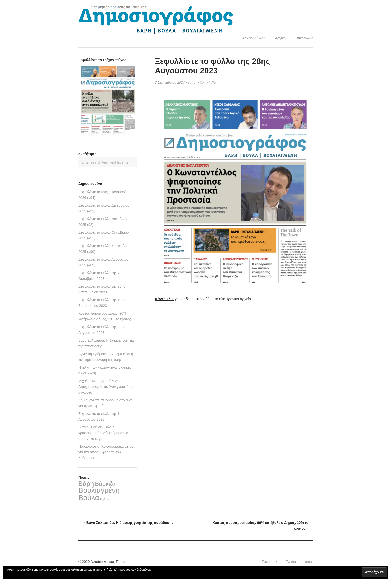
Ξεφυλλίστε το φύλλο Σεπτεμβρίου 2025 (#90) (105, 249)
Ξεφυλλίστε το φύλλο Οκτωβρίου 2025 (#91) (104, 235)
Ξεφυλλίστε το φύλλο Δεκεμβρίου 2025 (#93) (104, 208)
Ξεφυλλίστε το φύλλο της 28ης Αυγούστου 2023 (102, 330)
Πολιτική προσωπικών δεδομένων (129, 570)
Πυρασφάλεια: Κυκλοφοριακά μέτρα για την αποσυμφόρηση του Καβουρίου (106, 452)
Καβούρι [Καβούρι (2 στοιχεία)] (105, 499)
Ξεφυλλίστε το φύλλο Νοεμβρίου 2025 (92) (103, 222)
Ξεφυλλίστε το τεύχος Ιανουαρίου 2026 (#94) (104, 195)
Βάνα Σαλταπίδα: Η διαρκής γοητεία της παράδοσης (106, 343)
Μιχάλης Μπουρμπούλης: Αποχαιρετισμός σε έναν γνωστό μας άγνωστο (107, 387)
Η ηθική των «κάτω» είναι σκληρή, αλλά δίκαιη (105, 370)
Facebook (270, 562)
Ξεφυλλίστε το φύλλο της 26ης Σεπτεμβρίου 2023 (102, 289)
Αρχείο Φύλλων (254, 38)
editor (192, 82)
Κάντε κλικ (164, 299)
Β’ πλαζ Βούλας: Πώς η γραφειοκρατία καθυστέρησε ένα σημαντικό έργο (103, 433)
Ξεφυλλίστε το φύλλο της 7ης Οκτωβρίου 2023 (101, 276)
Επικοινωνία (304, 38)
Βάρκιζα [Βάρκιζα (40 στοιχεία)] (105, 484)
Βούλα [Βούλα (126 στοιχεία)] (89, 497)
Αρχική (280, 38)
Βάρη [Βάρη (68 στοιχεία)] (86, 484)
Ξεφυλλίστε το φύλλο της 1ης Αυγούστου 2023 (101, 416)
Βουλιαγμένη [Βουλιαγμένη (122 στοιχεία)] (99, 490)
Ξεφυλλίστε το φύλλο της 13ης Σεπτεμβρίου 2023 (102, 303)
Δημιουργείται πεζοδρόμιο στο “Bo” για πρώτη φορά (105, 403)
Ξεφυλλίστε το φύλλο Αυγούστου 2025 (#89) (104, 262)
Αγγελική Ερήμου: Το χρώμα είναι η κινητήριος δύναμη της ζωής (106, 357)
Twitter (291, 562)
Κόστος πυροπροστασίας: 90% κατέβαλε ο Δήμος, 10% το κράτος (105, 316)
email (309, 562)
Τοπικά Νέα (209, 82)
